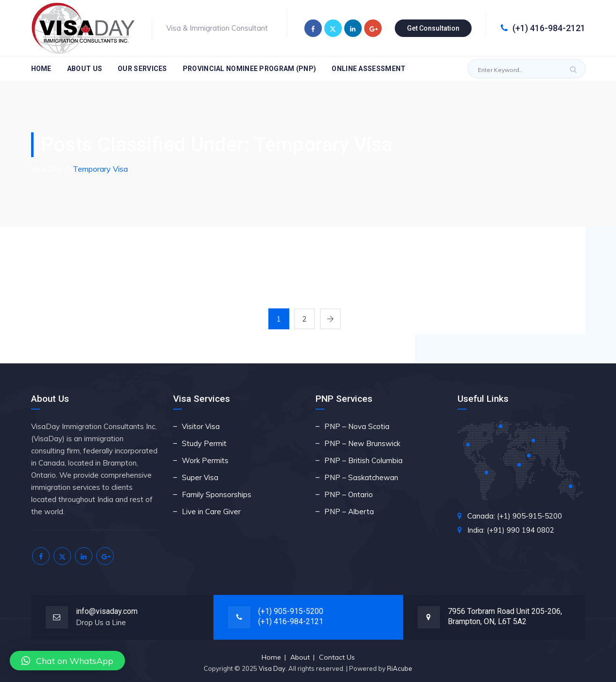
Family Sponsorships (217, 494)
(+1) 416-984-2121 (543, 28)
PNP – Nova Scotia (357, 426)
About (300, 657)
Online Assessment (369, 69)
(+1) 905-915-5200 (291, 611)
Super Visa (200, 477)
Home (41, 69)
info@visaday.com (107, 611)
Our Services (142, 69)
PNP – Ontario (349, 494)
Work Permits (205, 460)
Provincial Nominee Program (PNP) (250, 69)
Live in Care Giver (211, 511)
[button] (67, 661)
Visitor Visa (201, 426)
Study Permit (204, 443)
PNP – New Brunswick (362, 443)
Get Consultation (433, 28)
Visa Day (272, 668)
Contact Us (337, 657)
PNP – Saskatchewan (361, 477)
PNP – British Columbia (363, 460)
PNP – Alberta (349, 511)
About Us (85, 69)
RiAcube (400, 668)
